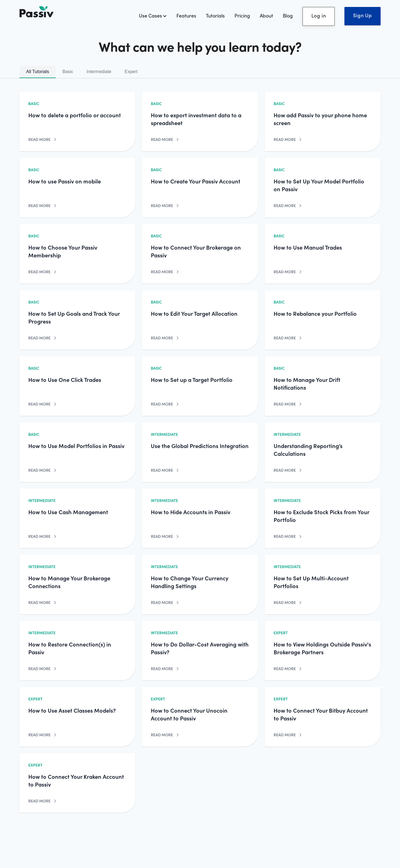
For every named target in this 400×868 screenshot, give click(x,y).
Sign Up (362, 15)
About (266, 15)
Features (186, 15)
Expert (131, 72)
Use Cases (153, 15)
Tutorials (215, 15)
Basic (68, 72)
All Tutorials (38, 72)
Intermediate (99, 72)
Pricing (242, 15)
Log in (319, 15)
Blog (288, 15)
